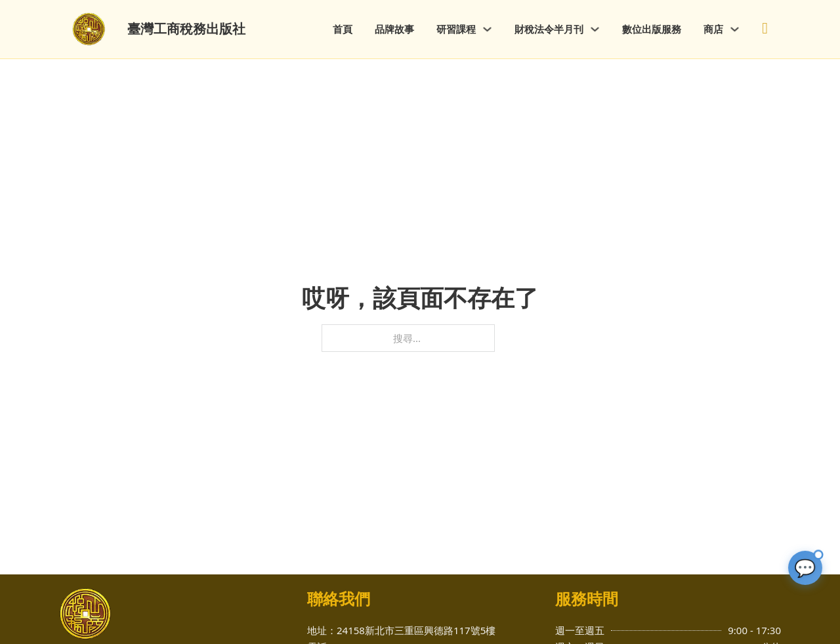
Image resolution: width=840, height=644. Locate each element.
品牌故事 (394, 29)
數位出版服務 (652, 29)
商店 (713, 29)
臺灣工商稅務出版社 (186, 29)
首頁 (343, 29)
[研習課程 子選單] (487, 29)
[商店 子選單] (735, 29)
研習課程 (456, 29)
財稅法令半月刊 (549, 29)
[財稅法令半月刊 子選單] (595, 29)
